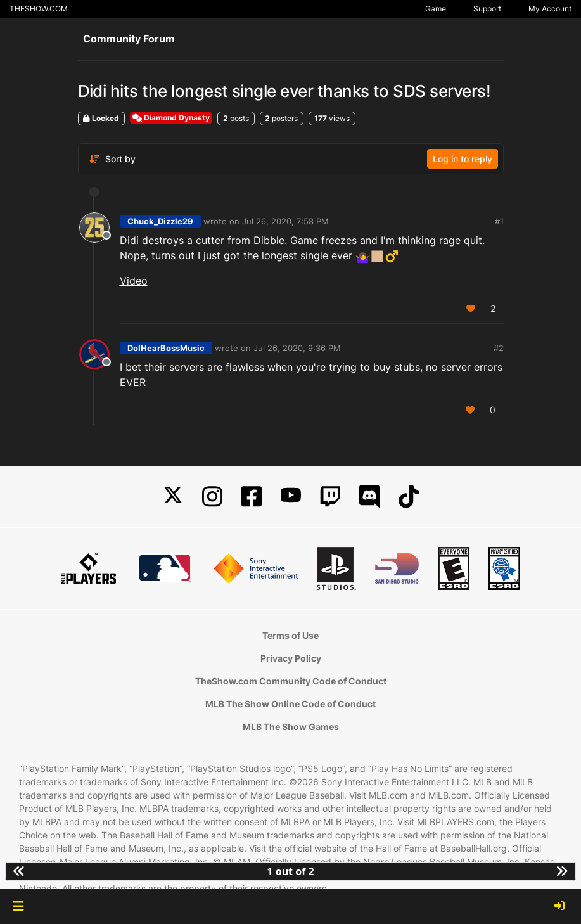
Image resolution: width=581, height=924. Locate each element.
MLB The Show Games (291, 727)
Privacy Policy (291, 658)
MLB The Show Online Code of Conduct (290, 704)
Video (134, 281)
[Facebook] (252, 497)
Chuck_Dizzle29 (160, 221)
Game (436, 9)
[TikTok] (409, 497)
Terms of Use (290, 635)
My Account (550, 9)
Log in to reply (463, 159)
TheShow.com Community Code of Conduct (291, 681)
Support (487, 9)
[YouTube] (291, 497)
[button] (18, 906)
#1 (499, 221)
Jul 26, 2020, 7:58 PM (285, 221)
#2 (499, 348)
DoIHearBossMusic (166, 348)
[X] (173, 497)
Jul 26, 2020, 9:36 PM (297, 348)
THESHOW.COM (39, 9)
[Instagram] (212, 497)
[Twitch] (330, 497)
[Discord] (369, 497)
